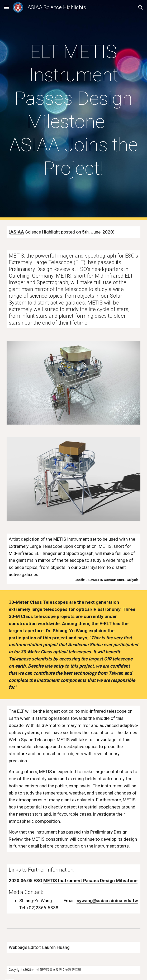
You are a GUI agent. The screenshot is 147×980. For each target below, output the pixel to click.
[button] (6, 7)
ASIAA (17, 232)
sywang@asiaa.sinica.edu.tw (107, 901)
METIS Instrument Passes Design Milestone (90, 881)
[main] (73, 110)
